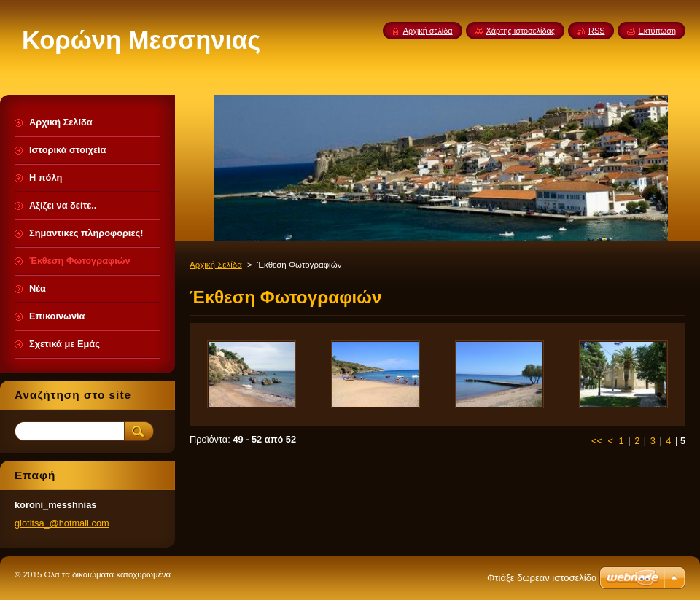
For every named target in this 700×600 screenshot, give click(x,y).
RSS (596, 31)
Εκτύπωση (657, 31)
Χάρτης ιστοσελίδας (521, 31)
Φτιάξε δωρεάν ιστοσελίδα (542, 578)
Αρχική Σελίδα (216, 265)
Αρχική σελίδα (428, 31)
